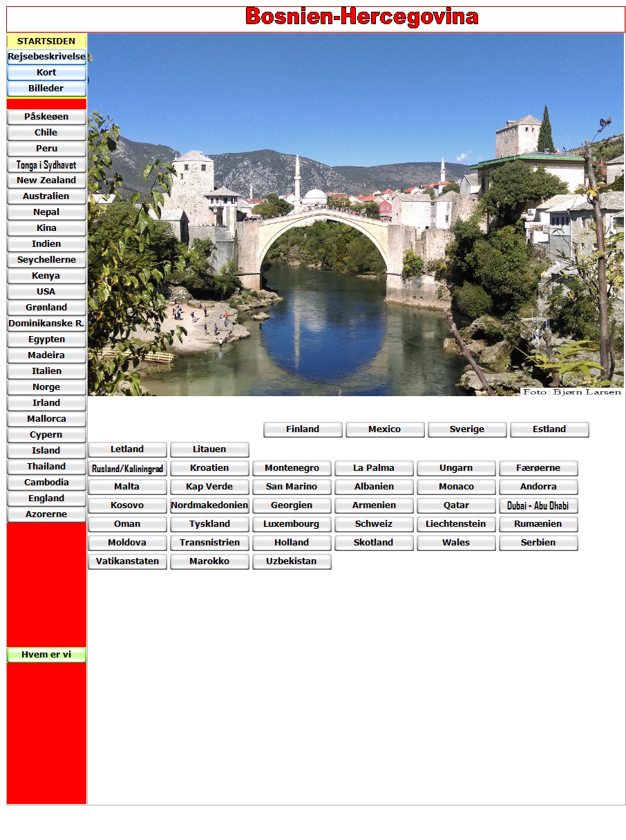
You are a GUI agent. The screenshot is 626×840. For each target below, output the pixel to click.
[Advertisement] (173, 417)
